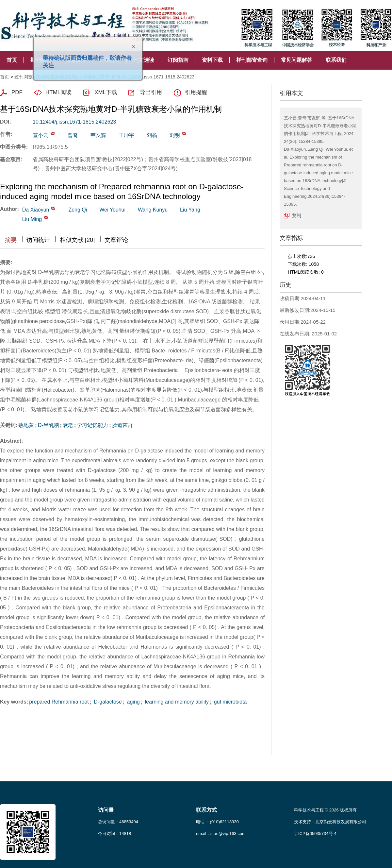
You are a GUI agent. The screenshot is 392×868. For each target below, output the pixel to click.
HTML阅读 (58, 92)
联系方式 (206, 810)
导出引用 (151, 92)
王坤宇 (126, 135)
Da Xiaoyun (36, 210)
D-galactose (107, 702)
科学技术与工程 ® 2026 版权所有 (325, 810)
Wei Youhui (112, 210)
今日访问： (114, 834)
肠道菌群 (122, 425)
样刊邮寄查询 (252, 60)
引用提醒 (196, 92)
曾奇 (73, 135)
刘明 (175, 135)
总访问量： (118, 822)
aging (133, 702)
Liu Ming (32, 219)
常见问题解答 (297, 60)
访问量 (106, 810)
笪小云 (41, 135)
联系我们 (336, 60)
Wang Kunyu (153, 210)
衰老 (68, 425)
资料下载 (212, 60)
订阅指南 (178, 60)
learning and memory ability (176, 702)
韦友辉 (98, 135)
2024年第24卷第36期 (57, 77)
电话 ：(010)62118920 (217, 822)
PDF (17, 92)
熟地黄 (26, 425)
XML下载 (106, 92)
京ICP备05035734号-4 (315, 834)
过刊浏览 (24, 77)
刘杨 (152, 135)
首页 (12, 60)
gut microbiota (229, 702)
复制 (297, 215)
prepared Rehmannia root (59, 702)
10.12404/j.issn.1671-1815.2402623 (74, 122)
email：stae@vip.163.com (221, 834)
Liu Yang (190, 210)
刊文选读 (144, 60)
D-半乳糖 (49, 425)
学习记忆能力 (92, 425)
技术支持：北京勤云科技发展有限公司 (330, 822)
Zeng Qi (78, 210)
